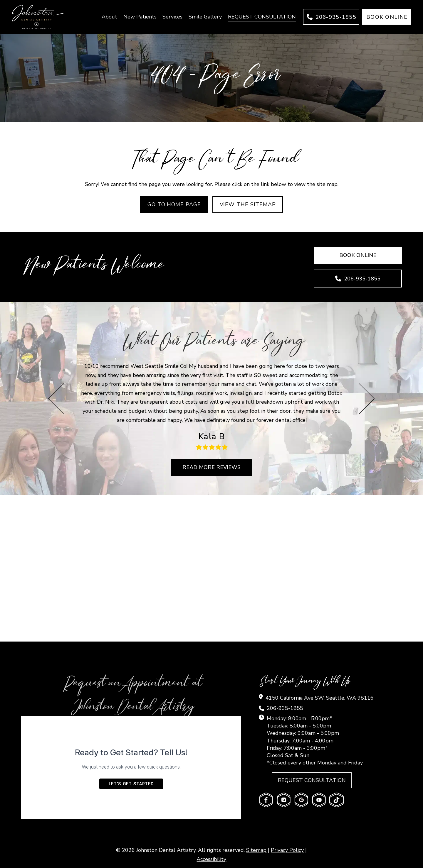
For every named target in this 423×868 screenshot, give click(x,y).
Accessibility (211, 859)
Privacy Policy (287, 850)
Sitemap (256, 850)
